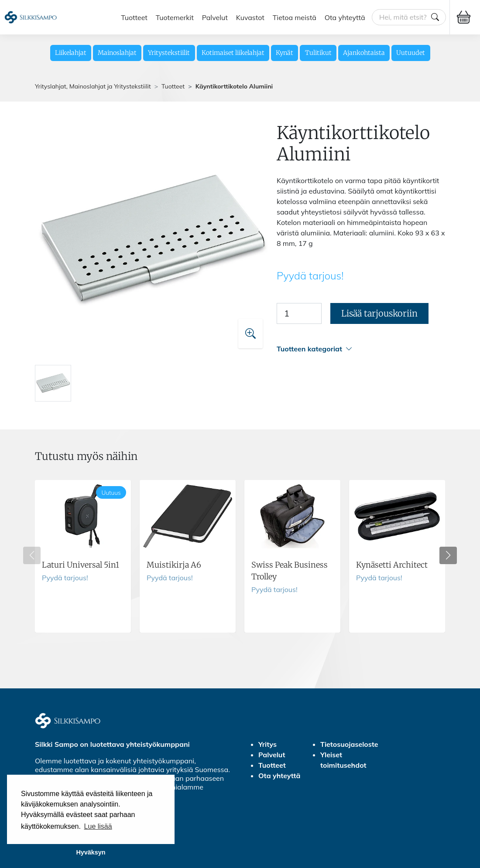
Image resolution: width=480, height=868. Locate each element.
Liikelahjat (71, 53)
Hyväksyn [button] (91, 852)
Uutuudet (411, 53)
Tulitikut (318, 53)
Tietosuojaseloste (349, 744)
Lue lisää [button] (98, 826)
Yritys (267, 744)
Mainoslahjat (117, 53)
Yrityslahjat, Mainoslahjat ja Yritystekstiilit (93, 86)
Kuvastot (250, 17)
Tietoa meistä (295, 17)
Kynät (285, 53)
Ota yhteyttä (345, 17)
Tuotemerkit (175, 17)
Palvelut (215, 17)
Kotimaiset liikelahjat (233, 53)
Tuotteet (134, 17)
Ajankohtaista (364, 53)
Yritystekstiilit (169, 53)
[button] (361, 349)
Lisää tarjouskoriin (379, 313)
